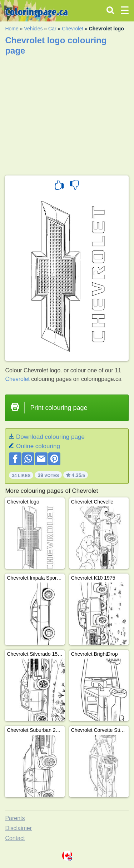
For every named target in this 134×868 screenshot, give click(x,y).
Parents (15, 818)
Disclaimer (18, 828)
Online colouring (38, 446)
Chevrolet (73, 29)
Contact (15, 838)
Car (52, 29)
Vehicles (33, 29)
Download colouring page (50, 437)
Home (12, 29)
